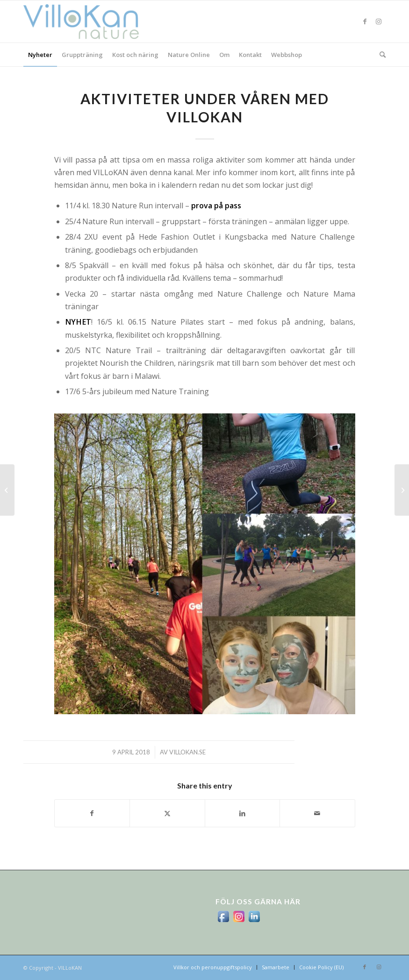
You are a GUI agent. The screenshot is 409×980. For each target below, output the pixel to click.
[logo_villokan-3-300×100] (86, 21)
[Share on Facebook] (92, 813)
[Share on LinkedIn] (243, 813)
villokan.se (187, 752)
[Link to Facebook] (365, 21)
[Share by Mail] (317, 813)
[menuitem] (40, 55)
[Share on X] (167, 813)
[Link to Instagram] (379, 21)
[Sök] (380, 55)
